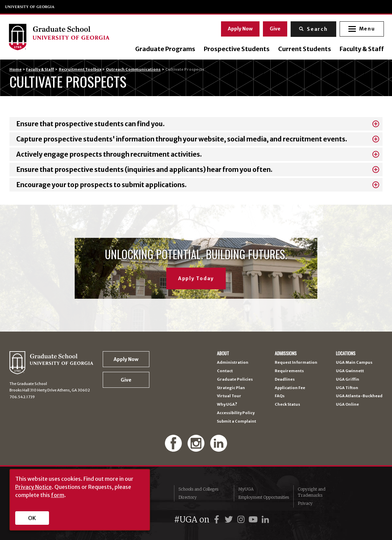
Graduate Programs (164, 49)
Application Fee (290, 388)
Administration (233, 363)
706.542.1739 (22, 397)
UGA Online (347, 404)
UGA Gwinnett (350, 371)
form (58, 495)
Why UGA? (227, 404)
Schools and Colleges (198, 489)
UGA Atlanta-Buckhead (359, 396)
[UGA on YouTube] (254, 520)
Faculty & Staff (360, 49)
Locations (346, 354)
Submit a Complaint (237, 421)
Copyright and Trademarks (312, 492)
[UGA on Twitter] (230, 520)
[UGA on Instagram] (242, 520)
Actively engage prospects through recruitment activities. (109, 154)
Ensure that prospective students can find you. (90, 124)
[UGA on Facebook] (218, 520)
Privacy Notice (33, 487)
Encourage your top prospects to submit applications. (101, 185)
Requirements (289, 371)
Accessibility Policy (236, 413)
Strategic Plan (231, 388)
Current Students (303, 49)
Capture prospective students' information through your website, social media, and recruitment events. (182, 139)
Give (274, 28)
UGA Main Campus (354, 363)
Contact (225, 371)
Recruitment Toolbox (80, 69)
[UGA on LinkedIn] (265, 520)
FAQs (280, 396)
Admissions (286, 354)
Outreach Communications (133, 69)
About (223, 354)
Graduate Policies (235, 379)
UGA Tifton (347, 388)
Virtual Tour (229, 396)
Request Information (296, 363)
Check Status (287, 404)
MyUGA (246, 489)
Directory (188, 497)
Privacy (305, 503)
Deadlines (285, 379)
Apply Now (239, 28)
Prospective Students (235, 49)
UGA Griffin (348, 379)
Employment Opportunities (264, 497)
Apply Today (196, 278)
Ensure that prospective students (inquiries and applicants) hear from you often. (144, 170)
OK (32, 518)
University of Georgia (30, 7)
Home (16, 69)
